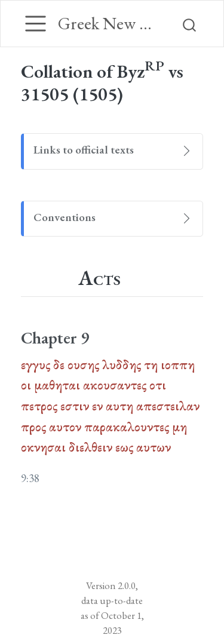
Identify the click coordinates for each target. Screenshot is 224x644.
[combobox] (190, 24)
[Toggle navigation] (36, 24)
